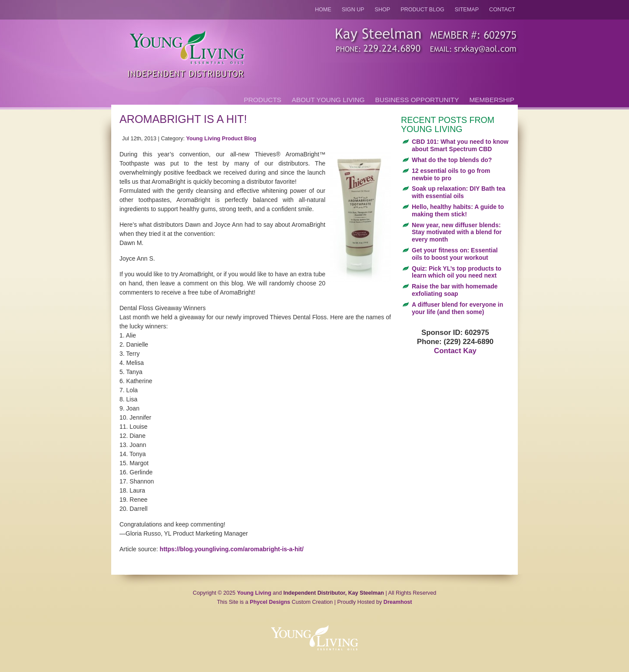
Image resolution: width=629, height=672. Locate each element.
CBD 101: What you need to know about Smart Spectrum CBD (460, 145)
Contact (502, 10)
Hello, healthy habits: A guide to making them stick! (458, 210)
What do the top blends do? (452, 160)
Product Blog (422, 10)
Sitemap (467, 10)
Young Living (254, 593)
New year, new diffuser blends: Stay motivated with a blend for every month (457, 232)
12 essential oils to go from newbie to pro (451, 174)
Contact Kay (455, 351)
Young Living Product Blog (221, 139)
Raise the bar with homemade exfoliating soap (455, 290)
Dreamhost (398, 602)
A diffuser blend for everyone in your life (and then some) (457, 308)
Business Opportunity (417, 100)
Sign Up (353, 10)
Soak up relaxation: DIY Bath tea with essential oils (459, 192)
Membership (492, 100)
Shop (383, 10)
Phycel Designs (270, 602)
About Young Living (328, 100)
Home (323, 10)
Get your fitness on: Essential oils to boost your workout (455, 254)
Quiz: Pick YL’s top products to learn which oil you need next (457, 272)
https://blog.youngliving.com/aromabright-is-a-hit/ (232, 549)
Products (262, 100)
